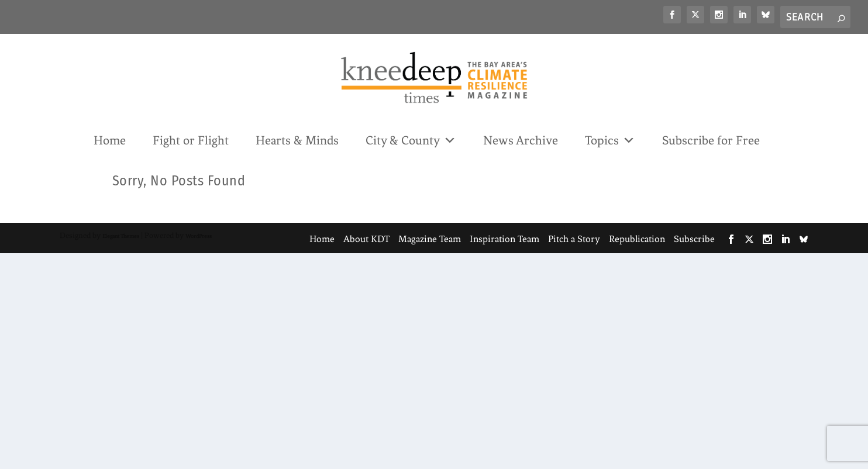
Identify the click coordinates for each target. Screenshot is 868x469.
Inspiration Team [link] (504, 239)
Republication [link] (637, 239)
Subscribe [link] (694, 239)
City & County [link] (411, 139)
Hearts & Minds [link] (297, 140)
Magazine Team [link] (430, 239)
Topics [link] (610, 139)
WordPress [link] (199, 236)
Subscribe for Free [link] (711, 140)
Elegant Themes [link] (121, 236)
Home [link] (110, 140)
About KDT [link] (366, 239)
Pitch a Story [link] (574, 239)
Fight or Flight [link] (191, 140)
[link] (672, 15)
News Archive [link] (521, 140)
